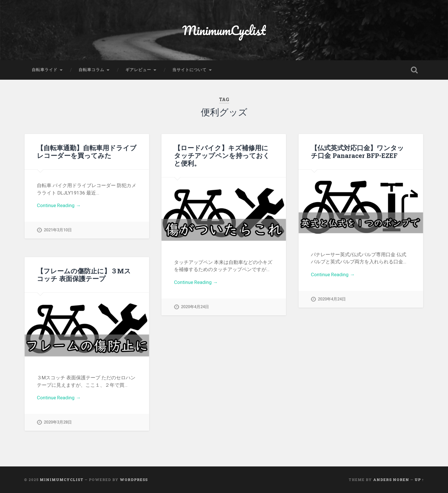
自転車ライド (45, 70)
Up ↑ (419, 480)
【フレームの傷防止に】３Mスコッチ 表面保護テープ (84, 275)
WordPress (134, 480)
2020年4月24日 (195, 307)
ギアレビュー (138, 70)
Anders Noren (391, 480)
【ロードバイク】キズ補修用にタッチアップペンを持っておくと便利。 (222, 155)
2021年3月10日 (58, 230)
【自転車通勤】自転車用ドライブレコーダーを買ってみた (87, 152)
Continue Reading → (59, 205)
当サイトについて (189, 70)
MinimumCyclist (224, 30)
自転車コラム (91, 70)
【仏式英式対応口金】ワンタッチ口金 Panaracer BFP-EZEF (357, 152)
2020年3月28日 (58, 422)
